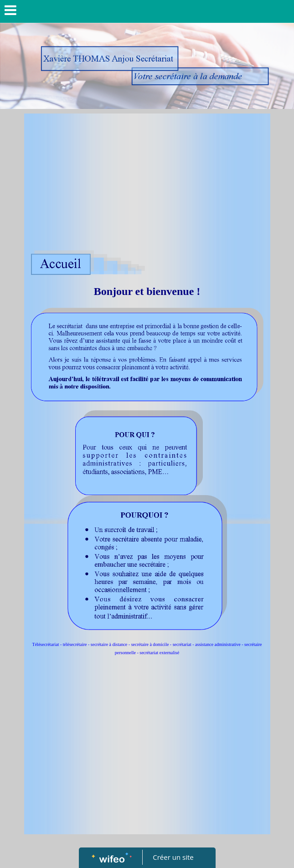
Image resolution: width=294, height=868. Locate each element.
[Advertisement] (147, 182)
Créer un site (173, 857)
